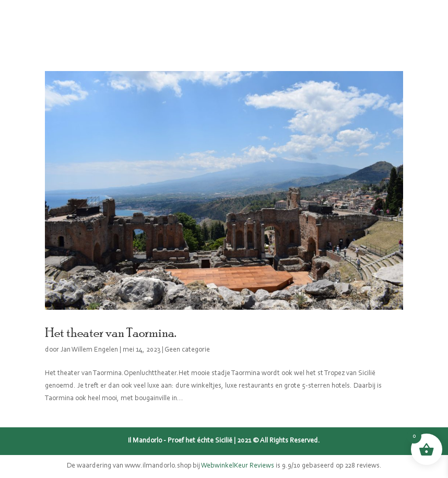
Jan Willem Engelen (89, 350)
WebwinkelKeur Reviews (238, 466)
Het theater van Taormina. (110, 332)
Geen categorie (187, 350)
